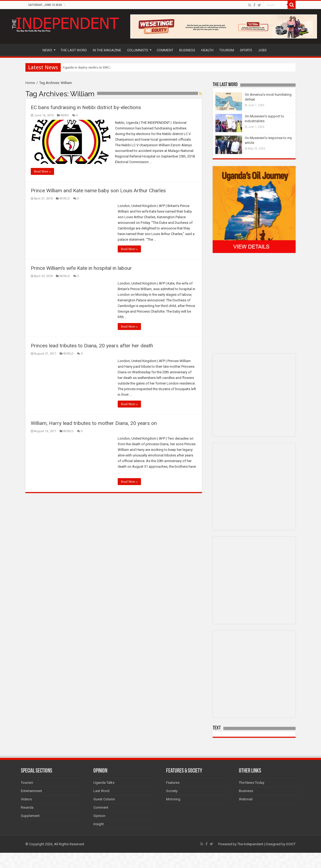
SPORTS (246, 50)
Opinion (99, 816)
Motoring (173, 799)
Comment (101, 807)
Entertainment (31, 791)
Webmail (246, 799)
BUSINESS (187, 50)
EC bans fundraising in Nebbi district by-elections (86, 107)
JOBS (262, 50)
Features (173, 783)
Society (172, 791)
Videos (26, 799)
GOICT (291, 844)
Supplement (30, 816)
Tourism (27, 783)
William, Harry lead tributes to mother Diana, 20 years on (94, 423)
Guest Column (104, 799)
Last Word (101, 791)
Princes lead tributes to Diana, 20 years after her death (92, 346)
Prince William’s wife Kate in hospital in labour (81, 268)
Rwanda (27, 807)
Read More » (42, 171)
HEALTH (207, 50)
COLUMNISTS (138, 50)
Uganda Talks (104, 783)
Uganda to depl (73, 67)
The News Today (252, 783)
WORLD (65, 199)
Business (246, 791)
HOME (32, 49)
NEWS (47, 50)
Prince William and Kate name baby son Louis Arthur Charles (98, 191)
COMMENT (165, 50)
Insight (99, 824)
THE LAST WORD (74, 50)
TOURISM (227, 50)
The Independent (250, 844)
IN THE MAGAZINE (107, 50)
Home (30, 83)
